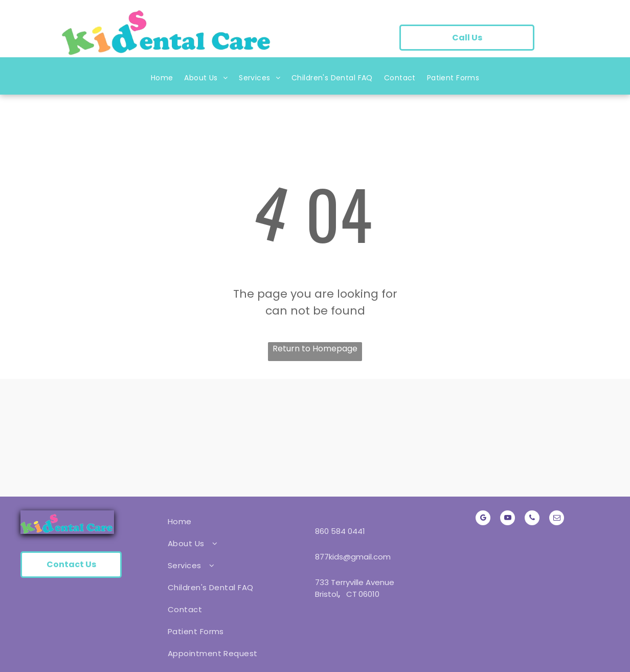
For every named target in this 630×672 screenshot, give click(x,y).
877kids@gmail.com (353, 557)
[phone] (532, 519)
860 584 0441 (340, 531)
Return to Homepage (315, 349)
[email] (557, 519)
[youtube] (508, 519)
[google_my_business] (483, 519)
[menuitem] (162, 80)
